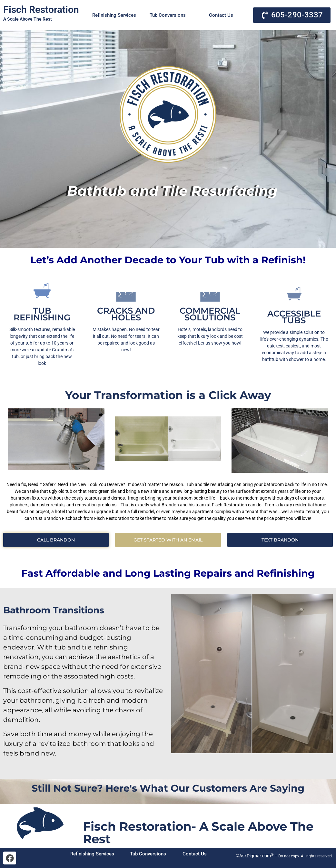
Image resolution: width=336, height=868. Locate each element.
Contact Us (221, 15)
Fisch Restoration (41, 10)
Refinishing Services (114, 15)
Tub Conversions (168, 15)
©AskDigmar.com (254, 856)
